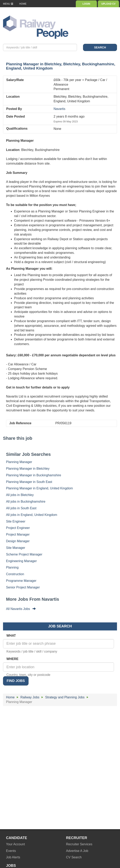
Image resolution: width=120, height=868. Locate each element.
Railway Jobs (30, 697)
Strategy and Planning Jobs (65, 697)
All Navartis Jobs (21, 609)
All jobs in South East (21, 508)
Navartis (59, 109)
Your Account (15, 844)
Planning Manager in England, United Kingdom (39, 488)
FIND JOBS (16, 681)
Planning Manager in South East (29, 482)
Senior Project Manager (23, 587)
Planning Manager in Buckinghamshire (34, 475)
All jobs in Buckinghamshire (26, 502)
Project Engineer (18, 528)
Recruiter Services (79, 844)
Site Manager (16, 548)
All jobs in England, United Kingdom (32, 515)
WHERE (12, 659)
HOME (23, 4)
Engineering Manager (21, 561)
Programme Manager (21, 581)
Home (10, 697)
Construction (15, 574)
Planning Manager (19, 462)
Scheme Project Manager (24, 554)
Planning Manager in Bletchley (28, 469)
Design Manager (18, 541)
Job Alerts (13, 857)
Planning (12, 567)
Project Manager (18, 534)
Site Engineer (16, 521)
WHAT (11, 636)
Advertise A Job (77, 851)
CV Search (74, 857)
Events (11, 851)
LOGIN (86, 4)
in (61, 66)
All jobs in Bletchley (20, 495)
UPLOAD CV (108, 4)
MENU (8, 4)
